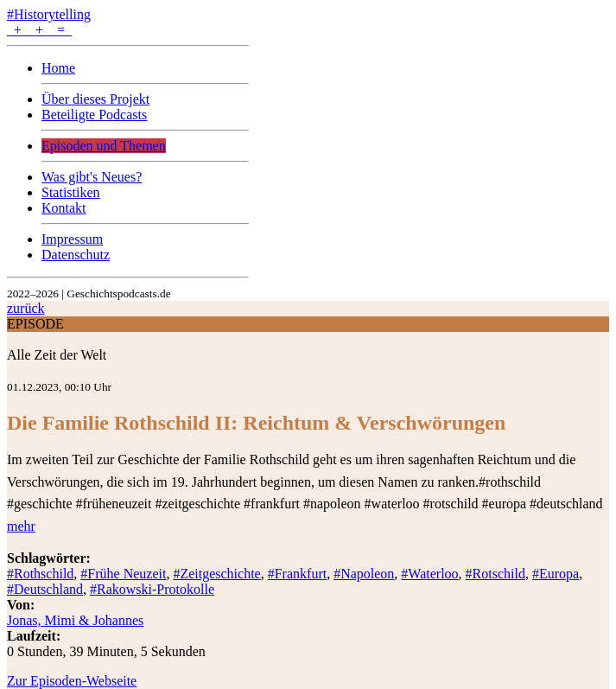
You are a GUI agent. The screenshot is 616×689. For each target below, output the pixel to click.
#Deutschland (45, 589)
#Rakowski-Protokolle (152, 589)
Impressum (72, 239)
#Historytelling (49, 14)
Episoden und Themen (104, 146)
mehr (21, 526)
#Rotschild (495, 574)
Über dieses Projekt (95, 99)
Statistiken (71, 192)
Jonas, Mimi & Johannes (75, 620)
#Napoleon (364, 574)
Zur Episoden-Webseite (72, 681)
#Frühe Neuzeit (123, 574)
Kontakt (64, 208)
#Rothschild (40, 574)
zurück (26, 308)
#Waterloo (429, 574)
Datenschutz (76, 255)
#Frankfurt (297, 574)
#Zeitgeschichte (216, 574)
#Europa (556, 574)
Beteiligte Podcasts (94, 115)
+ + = (39, 30)
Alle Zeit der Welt (57, 355)
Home (58, 68)
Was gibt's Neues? (92, 177)
